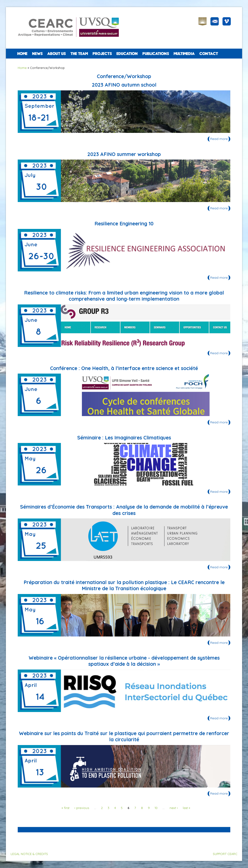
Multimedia (184, 54)
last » (186, 808)
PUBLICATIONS (156, 54)
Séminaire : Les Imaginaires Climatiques (124, 438)
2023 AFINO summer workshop (124, 154)
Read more (220, 139)
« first (66, 808)
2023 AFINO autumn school (124, 85)
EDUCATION (127, 54)
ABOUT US (56, 54)
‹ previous (82, 808)
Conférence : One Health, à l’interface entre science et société (124, 368)
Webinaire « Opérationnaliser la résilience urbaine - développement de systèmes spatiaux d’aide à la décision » (124, 661)
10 (156, 808)
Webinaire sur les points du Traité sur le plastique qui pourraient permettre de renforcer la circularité (124, 736)
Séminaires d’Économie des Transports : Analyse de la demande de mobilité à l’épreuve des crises (124, 510)
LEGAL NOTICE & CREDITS (29, 854)
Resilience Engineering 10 (124, 223)
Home (22, 54)
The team (79, 54)
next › (174, 808)
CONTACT (209, 54)
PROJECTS (102, 54)
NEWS (37, 54)
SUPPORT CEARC (225, 854)
